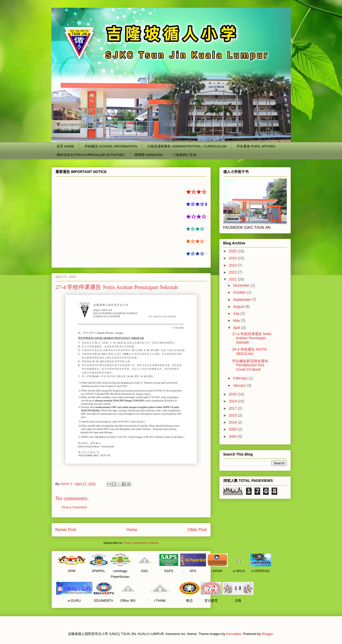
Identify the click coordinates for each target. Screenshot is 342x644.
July (237, 313)
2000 (233, 436)
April (237, 328)
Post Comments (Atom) (141, 543)
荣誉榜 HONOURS (149, 155)
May (237, 320)
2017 (233, 408)
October (240, 292)
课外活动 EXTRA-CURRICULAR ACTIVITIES (90, 155)
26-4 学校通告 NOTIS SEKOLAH (249, 352)
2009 (233, 429)
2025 (233, 251)
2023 (233, 265)
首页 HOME (65, 146)
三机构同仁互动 (185, 155)
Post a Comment (74, 507)
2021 (233, 279)
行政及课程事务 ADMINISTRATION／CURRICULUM (187, 146)
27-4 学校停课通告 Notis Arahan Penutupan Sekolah (252, 338)
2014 (233, 422)
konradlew (234, 634)
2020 (233, 394)
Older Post (197, 530)
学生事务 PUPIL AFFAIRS (256, 146)
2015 (233, 415)
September (242, 300)
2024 (233, 258)
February (241, 378)
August (239, 307)
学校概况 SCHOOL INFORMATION (111, 146)
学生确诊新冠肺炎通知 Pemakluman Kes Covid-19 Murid (250, 365)
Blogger (267, 634)
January (240, 385)
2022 (233, 272)
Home (132, 530)
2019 (233, 401)
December (242, 285)
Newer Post (66, 530)
